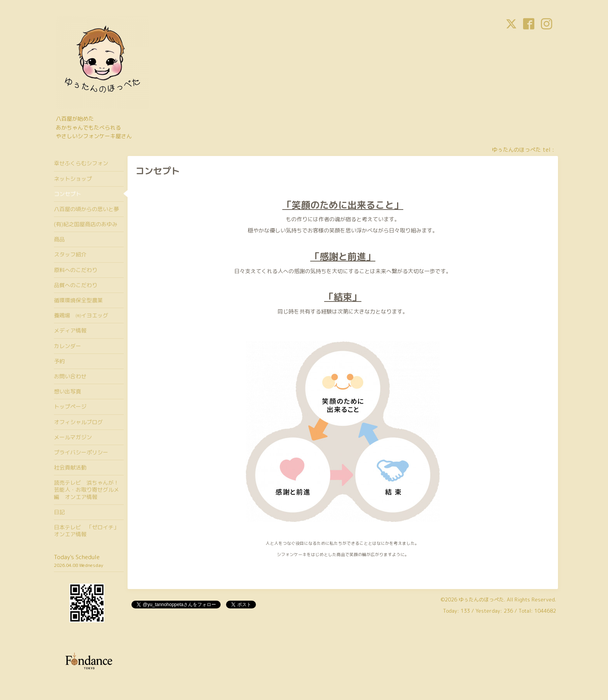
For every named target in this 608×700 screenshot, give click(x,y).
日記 (59, 512)
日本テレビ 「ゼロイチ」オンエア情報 (86, 531)
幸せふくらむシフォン (81, 163)
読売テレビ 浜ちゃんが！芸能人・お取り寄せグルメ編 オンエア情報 (86, 489)
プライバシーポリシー (81, 452)
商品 (59, 239)
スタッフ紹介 (70, 254)
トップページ (70, 406)
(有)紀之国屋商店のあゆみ (86, 224)
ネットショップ (73, 179)
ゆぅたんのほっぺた (481, 600)
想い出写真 (67, 391)
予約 (59, 361)
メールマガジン (73, 437)
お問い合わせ (70, 376)
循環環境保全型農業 (78, 300)
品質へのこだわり (76, 285)
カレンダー (67, 346)
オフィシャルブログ (78, 422)
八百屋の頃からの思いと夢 (86, 209)
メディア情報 (70, 330)
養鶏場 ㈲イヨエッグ (81, 315)
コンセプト (67, 194)
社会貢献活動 (70, 467)
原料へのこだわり (76, 270)
